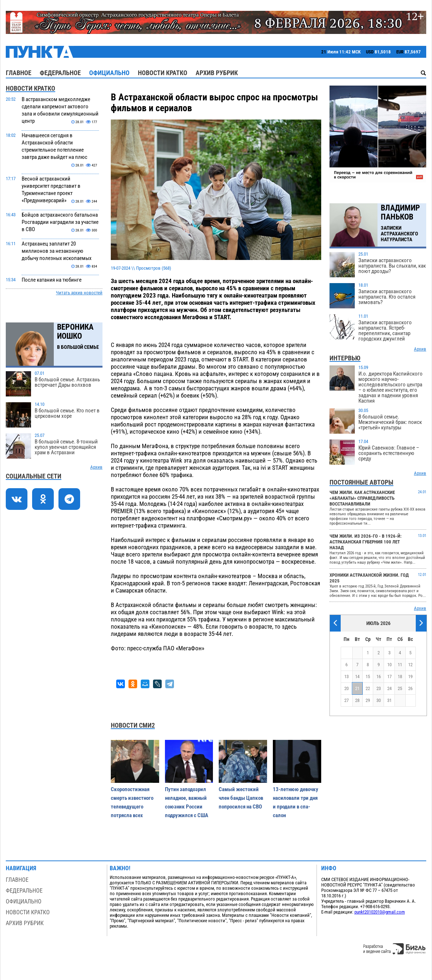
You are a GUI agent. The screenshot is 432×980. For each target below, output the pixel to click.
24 (389, 688)
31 (389, 700)
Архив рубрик (217, 73)
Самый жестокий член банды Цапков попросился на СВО (241, 798)
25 (400, 688)
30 (379, 700)
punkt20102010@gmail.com (380, 912)
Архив (96, 467)
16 (379, 677)
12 (410, 665)
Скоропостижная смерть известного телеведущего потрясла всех (132, 802)
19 (410, 677)
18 (400, 677)
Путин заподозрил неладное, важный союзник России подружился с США (187, 802)
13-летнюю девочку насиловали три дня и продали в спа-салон (296, 802)
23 (379, 688)
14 (357, 677)
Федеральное (60, 73)
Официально (109, 73)
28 (357, 700)
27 (346, 700)
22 (368, 688)
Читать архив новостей (79, 293)
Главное (19, 73)
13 (346, 677)
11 (400, 665)
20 (346, 688)
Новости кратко (163, 73)
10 (389, 665)
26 (410, 688)
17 (389, 677)
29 (368, 700)
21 (357, 688)
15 (368, 677)
